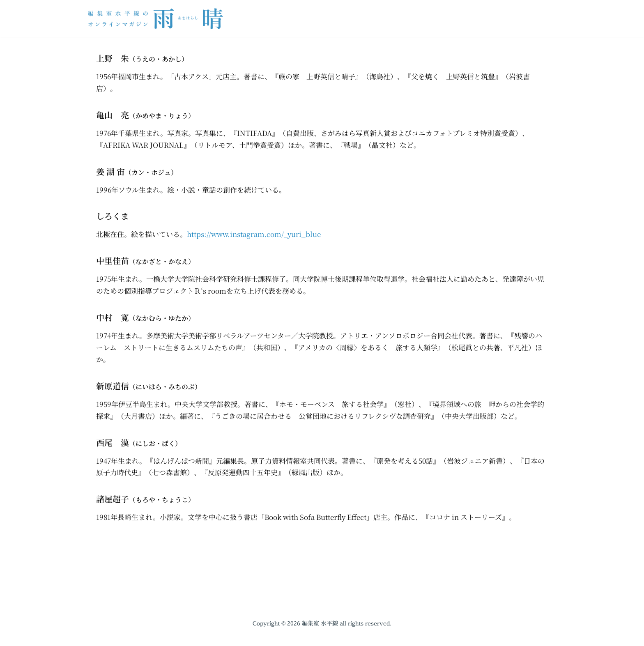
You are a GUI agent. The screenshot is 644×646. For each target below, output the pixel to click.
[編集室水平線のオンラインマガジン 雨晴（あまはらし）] (158, 18)
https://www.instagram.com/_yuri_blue (254, 234)
